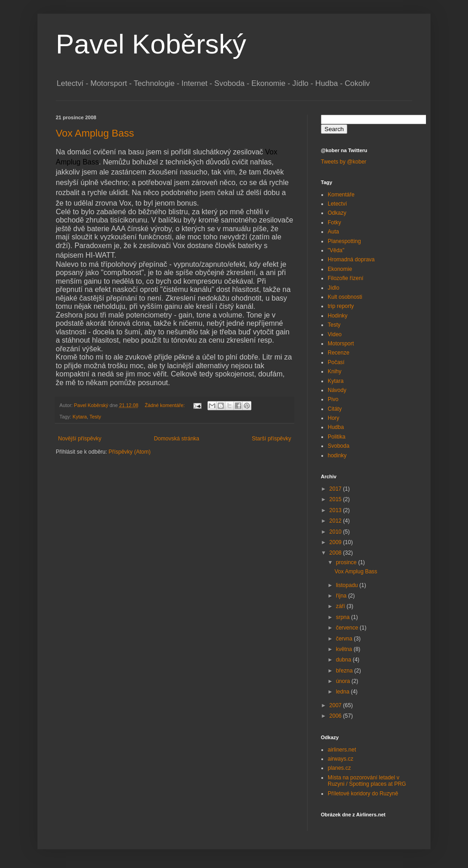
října (342, 596)
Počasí (336, 362)
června (345, 639)
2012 (336, 521)
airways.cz (340, 759)
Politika (337, 437)
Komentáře (341, 195)
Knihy (335, 371)
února (344, 681)
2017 (336, 489)
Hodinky (338, 316)
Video (335, 334)
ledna (343, 692)
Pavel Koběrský (151, 44)
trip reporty (341, 306)
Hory (333, 418)
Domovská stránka (177, 439)
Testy (95, 417)
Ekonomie (340, 269)
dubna (344, 660)
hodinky (337, 455)
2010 (336, 532)
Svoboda (338, 446)
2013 (336, 510)
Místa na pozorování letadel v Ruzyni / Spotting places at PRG (367, 781)
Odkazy (337, 213)
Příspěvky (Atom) (129, 452)
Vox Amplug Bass (95, 133)
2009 (336, 542)
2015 (336, 499)
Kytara (80, 417)
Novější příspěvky (80, 439)
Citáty (335, 409)
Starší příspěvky (271, 439)
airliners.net (342, 750)
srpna (343, 617)
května (345, 649)
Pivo (333, 399)
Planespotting (344, 241)
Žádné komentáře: (166, 405)
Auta (333, 232)
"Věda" (336, 250)
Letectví (337, 204)
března (345, 671)
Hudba (336, 427)
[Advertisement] (163, 483)
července (348, 628)
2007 (336, 705)
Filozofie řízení (346, 278)
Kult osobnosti (345, 297)
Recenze (338, 353)
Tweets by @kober (344, 162)
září (341, 606)
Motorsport (341, 344)
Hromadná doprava (351, 259)
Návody (337, 390)
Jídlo (333, 288)
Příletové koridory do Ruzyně (363, 794)
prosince (347, 562)
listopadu (348, 585)
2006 (336, 716)
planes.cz (339, 768)
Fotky (334, 222)
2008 (336, 553)
